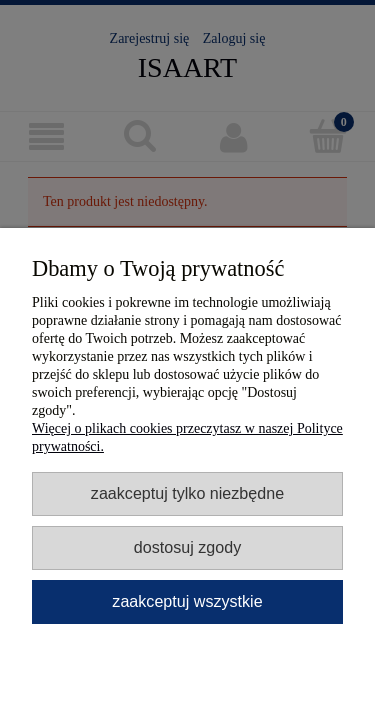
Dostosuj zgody (187, 547)
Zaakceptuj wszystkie (187, 601)
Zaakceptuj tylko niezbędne (187, 493)
